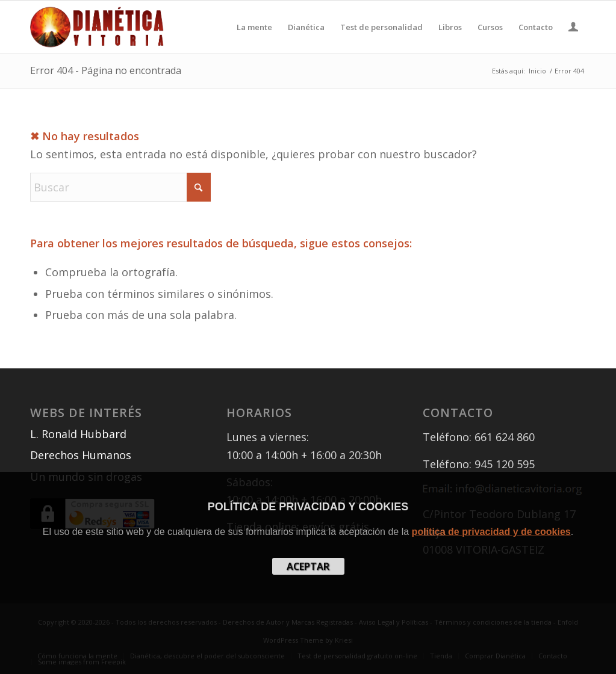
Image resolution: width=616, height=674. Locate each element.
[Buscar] (120, 187)
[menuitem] (254, 27)
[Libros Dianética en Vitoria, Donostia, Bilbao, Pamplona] (97, 27)
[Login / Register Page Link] (573, 28)
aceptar (308, 566)
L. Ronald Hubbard (78, 434)
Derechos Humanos (81, 455)
